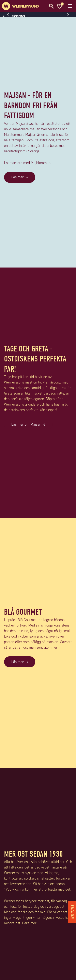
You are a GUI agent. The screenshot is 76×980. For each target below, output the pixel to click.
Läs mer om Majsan (26, 424)
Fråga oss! (72, 912)
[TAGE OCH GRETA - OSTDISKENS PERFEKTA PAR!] (38, 515)
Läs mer (18, 177)
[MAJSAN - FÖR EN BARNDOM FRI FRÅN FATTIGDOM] (38, 265)
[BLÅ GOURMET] (38, 765)
